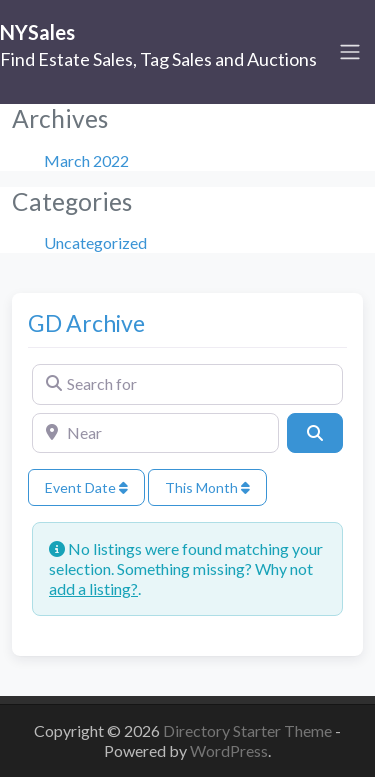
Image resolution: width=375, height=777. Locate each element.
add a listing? (93, 588)
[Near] (155, 433)
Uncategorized (95, 242)
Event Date (86, 487)
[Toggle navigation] (350, 52)
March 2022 (86, 160)
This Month (207, 487)
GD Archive (86, 323)
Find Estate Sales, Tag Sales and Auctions (158, 59)
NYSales (37, 32)
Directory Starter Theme (249, 730)
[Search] (315, 433)
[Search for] (187, 384)
